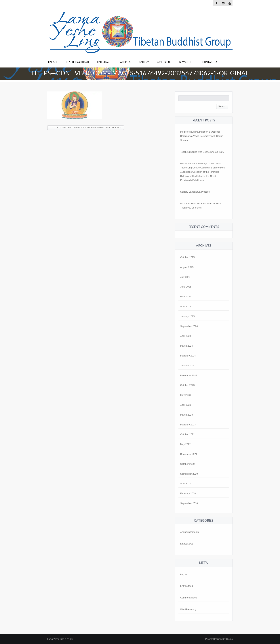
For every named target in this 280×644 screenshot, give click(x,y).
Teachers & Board (77, 62)
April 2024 (186, 336)
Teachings (124, 62)
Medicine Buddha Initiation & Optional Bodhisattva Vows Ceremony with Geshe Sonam (202, 136)
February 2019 (188, 493)
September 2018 (189, 503)
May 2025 (185, 297)
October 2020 (187, 464)
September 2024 (189, 326)
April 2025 (186, 306)
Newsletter (187, 62)
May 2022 (185, 444)
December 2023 (189, 375)
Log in (183, 574)
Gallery (144, 62)
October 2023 (187, 385)
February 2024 (188, 356)
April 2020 (186, 484)
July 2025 (185, 277)
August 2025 (187, 267)
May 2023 (185, 395)
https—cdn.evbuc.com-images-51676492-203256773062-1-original (86, 128)
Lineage (53, 62)
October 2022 (187, 434)
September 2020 (189, 474)
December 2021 (189, 454)
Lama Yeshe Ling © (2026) (60, 639)
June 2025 (186, 287)
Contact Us (210, 62)
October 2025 (187, 257)
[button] (75, 105)
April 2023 (186, 405)
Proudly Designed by (219, 639)
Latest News (187, 544)
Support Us (164, 62)
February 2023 (188, 425)
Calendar (103, 62)
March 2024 (187, 346)
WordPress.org (188, 609)
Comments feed (189, 598)
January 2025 (187, 316)
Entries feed (187, 586)
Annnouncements (189, 532)
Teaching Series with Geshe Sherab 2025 (202, 152)
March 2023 (187, 415)
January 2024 (187, 366)
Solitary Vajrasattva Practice (195, 192)
